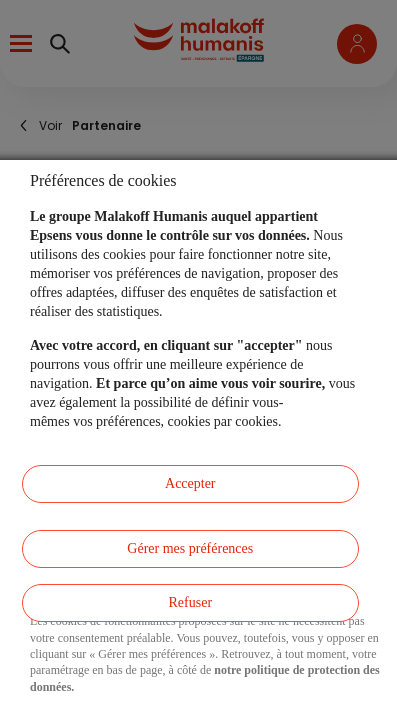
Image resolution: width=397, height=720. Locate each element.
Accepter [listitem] (190, 483)
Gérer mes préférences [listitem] (190, 548)
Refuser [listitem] (191, 602)
